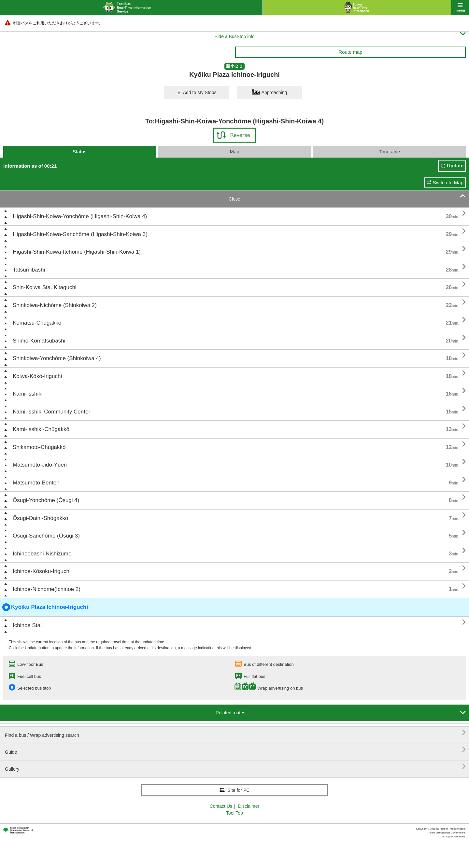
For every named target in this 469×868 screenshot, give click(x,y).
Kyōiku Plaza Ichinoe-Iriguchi (45, 607)
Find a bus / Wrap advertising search (235, 733)
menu (460, 7)
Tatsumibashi (29, 270)
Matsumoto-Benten (36, 483)
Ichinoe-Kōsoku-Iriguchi (42, 571)
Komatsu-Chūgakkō (37, 323)
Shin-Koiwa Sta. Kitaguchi (45, 287)
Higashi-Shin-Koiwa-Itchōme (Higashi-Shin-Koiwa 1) (77, 252)
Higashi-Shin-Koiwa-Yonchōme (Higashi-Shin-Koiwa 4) (80, 216)
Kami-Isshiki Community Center (51, 412)
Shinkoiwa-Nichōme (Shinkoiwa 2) (55, 305)
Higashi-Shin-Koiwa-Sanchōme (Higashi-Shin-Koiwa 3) (80, 234)
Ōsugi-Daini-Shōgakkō (40, 518)
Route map (350, 52)
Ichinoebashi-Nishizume (42, 554)
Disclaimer (249, 806)
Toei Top (234, 813)
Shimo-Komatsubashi (39, 341)
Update (455, 166)
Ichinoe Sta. (27, 625)
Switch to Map (448, 182)
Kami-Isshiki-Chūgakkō (41, 429)
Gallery (235, 767)
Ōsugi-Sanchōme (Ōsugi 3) (46, 536)
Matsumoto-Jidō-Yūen (40, 465)
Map (234, 152)
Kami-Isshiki (28, 394)
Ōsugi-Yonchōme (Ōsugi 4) (46, 500)
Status (80, 152)
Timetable (389, 152)
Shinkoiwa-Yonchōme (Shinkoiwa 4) (57, 358)
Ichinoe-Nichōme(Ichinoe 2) (47, 589)
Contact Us (221, 806)
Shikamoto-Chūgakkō (39, 447)
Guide (235, 750)
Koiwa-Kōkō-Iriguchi (37, 376)
